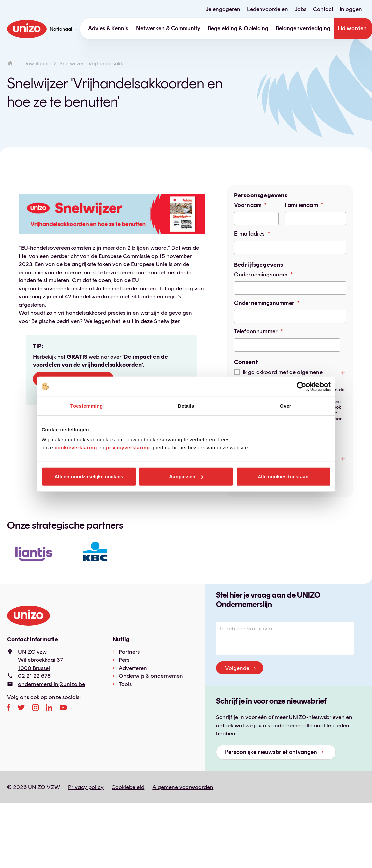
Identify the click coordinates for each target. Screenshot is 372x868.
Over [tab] (286, 405)
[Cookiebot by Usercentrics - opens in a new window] (301, 386)
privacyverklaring (128, 448)
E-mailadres (250, 234)
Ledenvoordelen (267, 9)
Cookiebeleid (128, 787)
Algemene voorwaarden (183, 787)
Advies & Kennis (108, 28)
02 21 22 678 (34, 676)
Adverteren (133, 668)
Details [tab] (186, 405)
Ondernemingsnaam (261, 275)
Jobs (300, 9)
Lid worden (352, 28)
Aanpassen (186, 476)
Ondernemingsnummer (264, 303)
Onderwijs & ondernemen (151, 676)
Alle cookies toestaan (283, 476)
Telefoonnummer (256, 331)
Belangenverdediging (303, 28)
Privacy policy (86, 787)
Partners (129, 652)
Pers (124, 660)
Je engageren (223, 9)
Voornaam (248, 205)
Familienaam (301, 205)
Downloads (37, 64)
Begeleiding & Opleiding (238, 28)
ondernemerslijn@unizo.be (51, 684)
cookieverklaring (76, 448)
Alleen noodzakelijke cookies (89, 476)
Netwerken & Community (168, 28)
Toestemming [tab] (87, 405)
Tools (125, 684)
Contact (323, 9)
